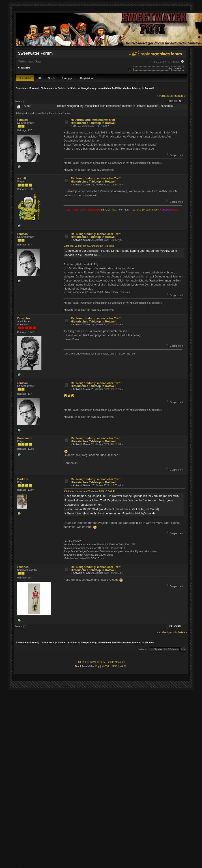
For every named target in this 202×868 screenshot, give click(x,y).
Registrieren (88, 78)
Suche (52, 78)
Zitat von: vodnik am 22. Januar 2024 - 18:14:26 (89, 246)
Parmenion (25, 438)
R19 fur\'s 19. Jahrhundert (145, 210)
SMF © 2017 (98, 662)
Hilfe (40, 78)
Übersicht (25, 78)
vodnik (22, 178)
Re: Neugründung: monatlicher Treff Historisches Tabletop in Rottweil (96, 180)
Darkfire (23, 479)
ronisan (23, 120)
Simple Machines (116, 662)
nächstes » (180, 96)
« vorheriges (165, 96)
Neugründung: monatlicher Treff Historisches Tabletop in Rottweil (93, 121)
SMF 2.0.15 (83, 662)
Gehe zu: (143, 649)
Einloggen (68, 78)
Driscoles (24, 318)
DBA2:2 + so (108, 210)
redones (23, 567)
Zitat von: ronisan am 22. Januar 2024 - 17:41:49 (90, 491)
